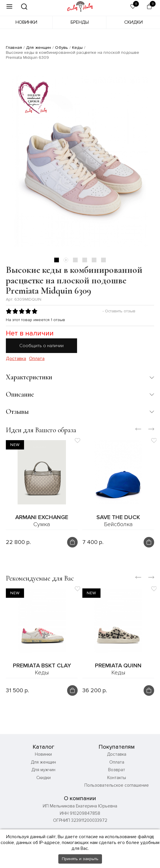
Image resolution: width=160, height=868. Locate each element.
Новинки (26, 22)
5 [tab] (94, 260)
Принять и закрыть (80, 859)
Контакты (117, 778)
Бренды (80, 22)
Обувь (62, 48)
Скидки (133, 22)
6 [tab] (103, 260)
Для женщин (39, 48)
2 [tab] (66, 260)
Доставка (16, 359)
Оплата (37, 359)
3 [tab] (75, 260)
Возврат (117, 770)
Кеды (77, 48)
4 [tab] (85, 260)
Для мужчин (43, 770)
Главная (14, 48)
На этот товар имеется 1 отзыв (35, 320)
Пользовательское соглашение (117, 785)
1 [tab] (57, 260)
